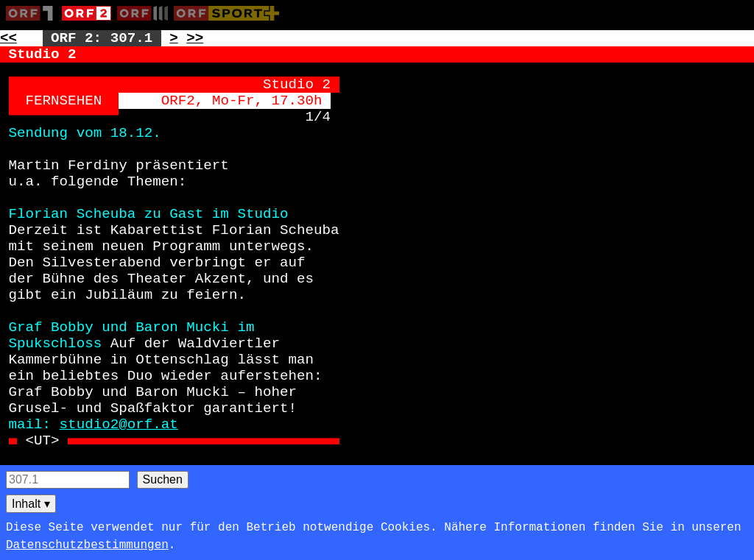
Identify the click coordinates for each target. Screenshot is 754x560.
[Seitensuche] (68, 480)
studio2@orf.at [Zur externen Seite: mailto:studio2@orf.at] (119, 425)
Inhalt (31, 504)
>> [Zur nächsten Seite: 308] (195, 38)
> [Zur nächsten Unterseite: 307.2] (174, 38)
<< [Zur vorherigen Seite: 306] (8, 38)
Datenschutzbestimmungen (87, 545)
